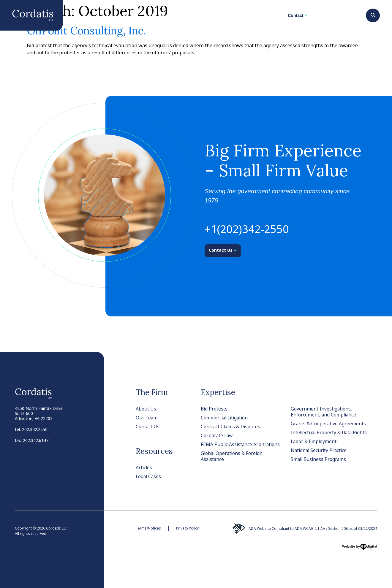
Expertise (218, 392)
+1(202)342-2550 (247, 229)
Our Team (147, 418)
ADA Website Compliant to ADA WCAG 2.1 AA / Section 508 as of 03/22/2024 (304, 529)
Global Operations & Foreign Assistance (233, 456)
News (254, 15)
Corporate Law (217, 435)
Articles (144, 467)
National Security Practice (320, 450)
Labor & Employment (314, 441)
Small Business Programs (319, 459)
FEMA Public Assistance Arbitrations (241, 444)
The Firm (159, 15)
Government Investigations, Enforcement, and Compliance (324, 412)
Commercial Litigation (225, 418)
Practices (194, 18)
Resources (154, 451)
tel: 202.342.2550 (31, 429)
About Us (146, 409)
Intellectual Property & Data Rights (330, 432)
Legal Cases (149, 476)
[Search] (373, 15)
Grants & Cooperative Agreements (329, 424)
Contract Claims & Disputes (231, 427)
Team (226, 18)
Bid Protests (214, 409)
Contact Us (148, 427)
